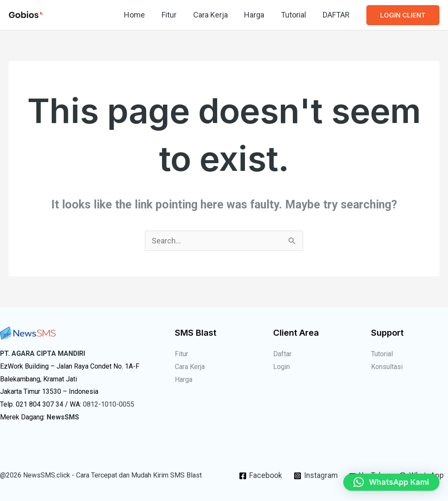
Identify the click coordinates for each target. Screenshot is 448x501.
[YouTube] (395, 469)
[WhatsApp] (342, 483)
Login (281, 367)
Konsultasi (387, 367)
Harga (257, 15)
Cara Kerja (214, 15)
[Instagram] (341, 469)
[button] (403, 15)
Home (141, 15)
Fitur (174, 15)
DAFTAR (337, 15)
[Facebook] (286, 469)
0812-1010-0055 (109, 404)
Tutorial (295, 15)
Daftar (282, 354)
